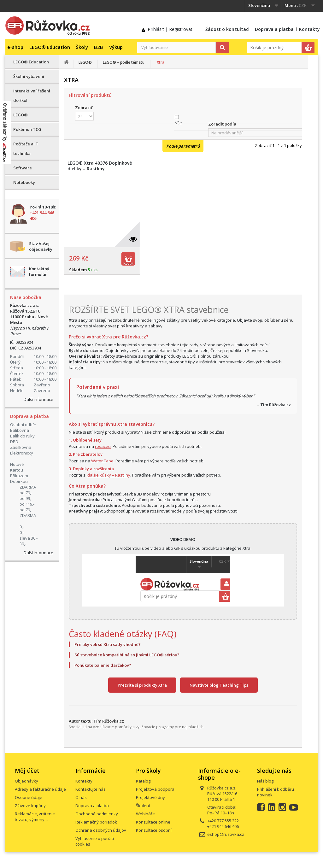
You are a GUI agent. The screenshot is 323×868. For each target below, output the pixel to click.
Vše (179, 123)
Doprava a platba (274, 29)
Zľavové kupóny (30, 806)
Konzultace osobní (154, 830)
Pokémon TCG (27, 129)
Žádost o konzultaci (227, 29)
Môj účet (27, 771)
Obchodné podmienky (97, 814)
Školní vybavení (29, 76)
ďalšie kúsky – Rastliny (109, 475)
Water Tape (102, 461)
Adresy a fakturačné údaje (40, 789)
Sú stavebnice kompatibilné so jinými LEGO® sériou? (127, 655)
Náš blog (265, 781)
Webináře (145, 814)
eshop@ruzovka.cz (226, 834)
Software (23, 168)
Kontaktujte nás (91, 789)
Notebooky (24, 182)
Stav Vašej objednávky (41, 246)
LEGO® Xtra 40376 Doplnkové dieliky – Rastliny (100, 166)
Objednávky (26, 781)
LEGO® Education (50, 47)
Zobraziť (84, 108)
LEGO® (21, 115)
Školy (82, 47)
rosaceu (103, 446)
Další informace (38, 399)
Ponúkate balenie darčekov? (103, 665)
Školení (143, 806)
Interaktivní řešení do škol (32, 96)
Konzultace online (153, 822)
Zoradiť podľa (222, 124)
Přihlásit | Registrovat (170, 29)
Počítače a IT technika (26, 149)
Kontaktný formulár (39, 272)
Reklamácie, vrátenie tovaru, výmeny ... (35, 817)
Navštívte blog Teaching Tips (219, 685)
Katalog (143, 781)
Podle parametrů (183, 146)
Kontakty (309, 29)
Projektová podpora (155, 789)
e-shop (15, 47)
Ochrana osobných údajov (101, 830)
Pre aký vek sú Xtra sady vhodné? (108, 644)
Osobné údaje (29, 797)
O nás (81, 797)
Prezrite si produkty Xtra (142, 685)
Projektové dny (150, 797)
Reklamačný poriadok (96, 822)
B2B (99, 47)
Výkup (116, 47)
